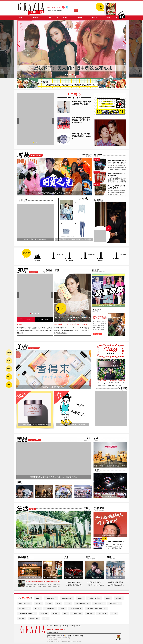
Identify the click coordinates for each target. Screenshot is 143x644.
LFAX (46, 618)
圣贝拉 (49, 603)
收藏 (59, 7)
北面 (65, 613)
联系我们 (57, 626)
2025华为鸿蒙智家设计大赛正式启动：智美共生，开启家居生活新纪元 (81, 120)
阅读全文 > (97, 334)
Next (53, 121)
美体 (9, 377)
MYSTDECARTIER (24, 603)
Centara (56, 613)
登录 (49, 7)
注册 (54, 7)
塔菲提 (114, 613)
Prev (18, 121)
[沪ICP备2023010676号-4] (55, 636)
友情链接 (78, 626)
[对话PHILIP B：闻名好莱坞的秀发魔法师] (111, 381)
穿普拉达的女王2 (24, 608)
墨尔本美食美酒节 (76, 608)
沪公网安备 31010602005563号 (73, 636)
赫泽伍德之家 (102, 613)
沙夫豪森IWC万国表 (94, 598)
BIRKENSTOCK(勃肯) (82, 603)
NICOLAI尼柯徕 (50, 608)
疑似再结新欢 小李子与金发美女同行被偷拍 (70, 324)
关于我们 (50, 626)
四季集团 (119, 598)
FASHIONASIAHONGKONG (27, 613)
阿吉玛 (63, 608)
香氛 (9, 385)
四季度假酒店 (34, 618)
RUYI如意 (90, 613)
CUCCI (108, 598)
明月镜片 (39, 603)
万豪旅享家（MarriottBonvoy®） (96, 608)
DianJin (80, 598)
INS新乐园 (44, 613)
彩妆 (9, 361)
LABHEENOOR (99, 603)
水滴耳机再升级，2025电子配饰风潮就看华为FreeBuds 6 (82, 136)
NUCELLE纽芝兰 (51, 598)
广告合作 (71, 626)
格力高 (68, 603)
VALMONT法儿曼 (67, 598)
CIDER (38, 598)
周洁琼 (19, 324)
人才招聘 (64, 626)
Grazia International (53, 632)
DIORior (37, 608)
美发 (9, 369)
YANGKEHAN (77, 613)
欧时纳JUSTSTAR (115, 603)
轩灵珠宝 (22, 618)
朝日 (59, 603)
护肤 (9, 353)
